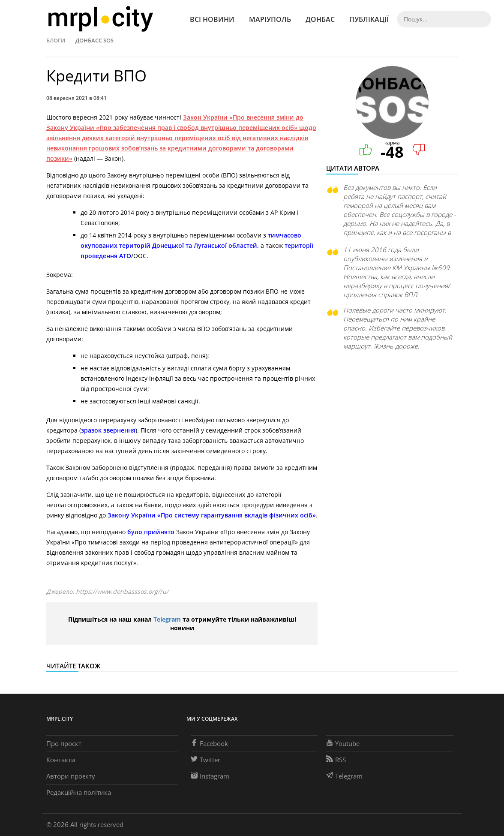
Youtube (343, 743)
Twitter (205, 760)
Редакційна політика (79, 792)
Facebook (209, 743)
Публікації (369, 19)
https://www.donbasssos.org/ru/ (122, 591)
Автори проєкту (71, 776)
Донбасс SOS (94, 40)
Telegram (167, 619)
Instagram (210, 776)
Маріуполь (270, 19)
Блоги (56, 40)
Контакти (61, 760)
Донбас (320, 19)
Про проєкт (64, 743)
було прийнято (151, 532)
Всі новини (212, 19)
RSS (336, 760)
